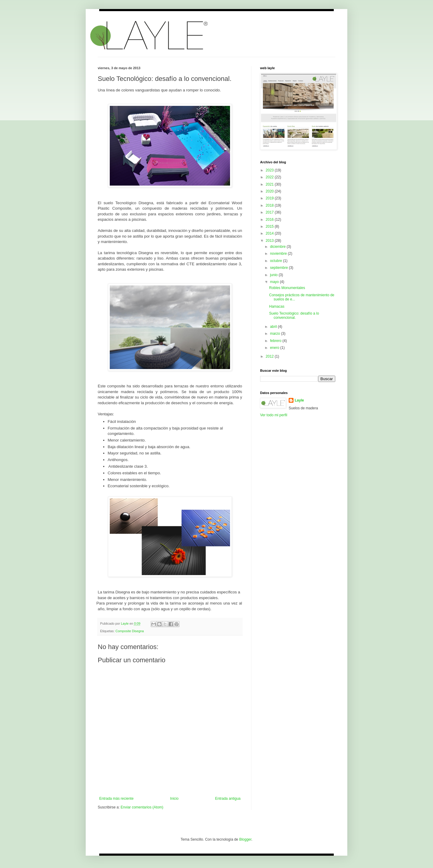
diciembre (278, 247)
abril (274, 327)
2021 (270, 184)
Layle (299, 400)
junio (274, 275)
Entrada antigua (228, 799)
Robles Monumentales (287, 288)
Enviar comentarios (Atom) (142, 807)
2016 (270, 220)
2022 (270, 177)
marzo (276, 334)
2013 (270, 241)
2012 (270, 356)
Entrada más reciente (116, 799)
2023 (270, 170)
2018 (270, 205)
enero (275, 348)
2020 (270, 191)
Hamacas (277, 306)
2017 (270, 212)
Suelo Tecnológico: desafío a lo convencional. (294, 315)
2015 (270, 226)
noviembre (279, 254)
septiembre (279, 268)
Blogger (245, 839)
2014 (270, 233)
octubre (276, 261)
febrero (276, 341)
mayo (275, 282)
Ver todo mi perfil (274, 415)
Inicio (174, 799)
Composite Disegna (130, 631)
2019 (270, 198)
